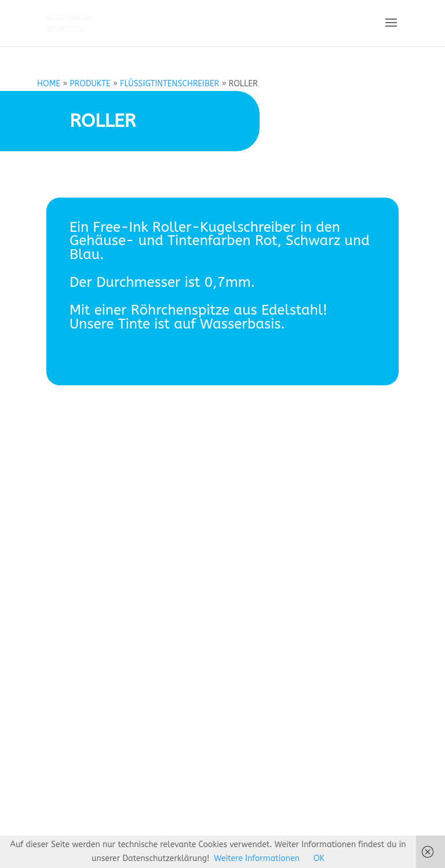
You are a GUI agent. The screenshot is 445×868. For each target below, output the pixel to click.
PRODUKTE (90, 84)
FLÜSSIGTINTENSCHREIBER (169, 84)
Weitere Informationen (257, 858)
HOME (49, 84)
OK (319, 858)
